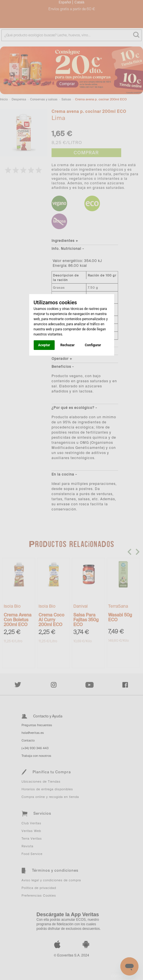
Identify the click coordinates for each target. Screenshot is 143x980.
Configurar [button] (93, 345)
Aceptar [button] (44, 345)
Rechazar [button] (67, 345)
